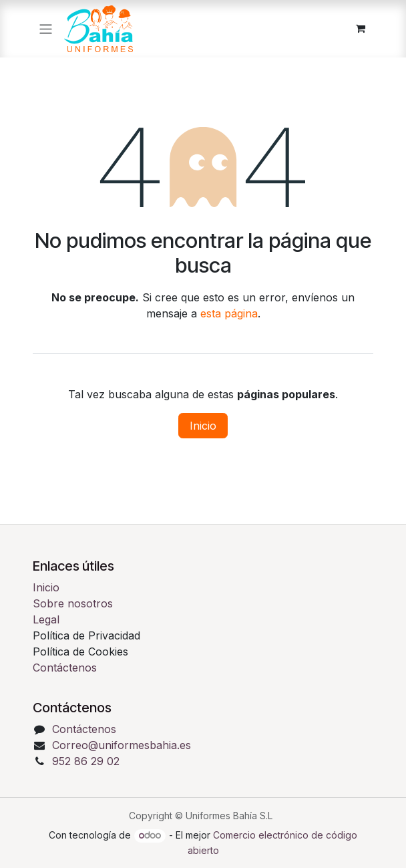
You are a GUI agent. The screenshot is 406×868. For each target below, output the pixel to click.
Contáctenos (65, 668)
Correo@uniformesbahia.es (122, 745)
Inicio (203, 426)
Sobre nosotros (73, 603)
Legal (46, 619)
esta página (229, 313)
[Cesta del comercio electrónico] (361, 29)
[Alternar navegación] (46, 28)
